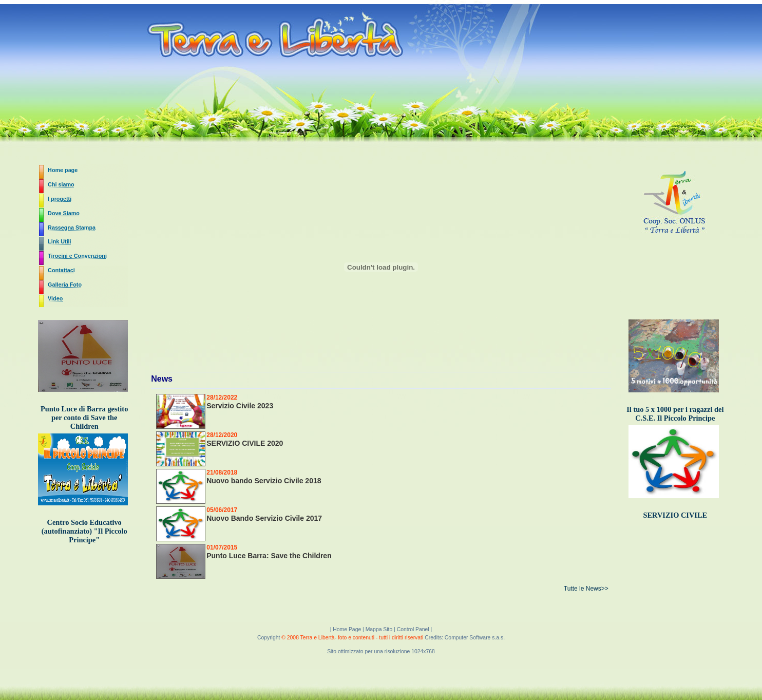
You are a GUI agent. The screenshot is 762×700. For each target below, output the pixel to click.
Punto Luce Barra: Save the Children (269, 556)
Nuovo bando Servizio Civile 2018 (264, 481)
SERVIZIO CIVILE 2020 (245, 443)
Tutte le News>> (586, 589)
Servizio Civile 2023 (240, 406)
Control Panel (413, 629)
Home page (63, 170)
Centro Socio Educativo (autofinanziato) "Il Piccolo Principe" (84, 531)
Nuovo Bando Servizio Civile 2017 (264, 518)
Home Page (348, 629)
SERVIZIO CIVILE (675, 515)
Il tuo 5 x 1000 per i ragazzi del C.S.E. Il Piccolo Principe (675, 414)
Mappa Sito (379, 629)
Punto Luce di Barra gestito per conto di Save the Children (84, 418)
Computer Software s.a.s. (475, 638)
